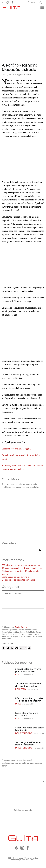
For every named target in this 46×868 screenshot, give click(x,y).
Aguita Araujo (21, 627)
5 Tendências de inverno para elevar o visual (21, 565)
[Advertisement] (23, 35)
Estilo (18, 675)
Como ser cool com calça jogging (16, 449)
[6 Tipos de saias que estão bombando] (8, 731)
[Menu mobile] (42, 8)
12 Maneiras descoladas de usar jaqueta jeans (22, 568)
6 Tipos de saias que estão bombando (18, 580)
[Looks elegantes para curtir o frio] (8, 716)
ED (35, 860)
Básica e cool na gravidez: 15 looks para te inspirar (30, 700)
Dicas (18, 689)
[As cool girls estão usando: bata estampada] (8, 745)
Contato (31, 2)
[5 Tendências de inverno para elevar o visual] (8, 672)
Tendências (27, 733)
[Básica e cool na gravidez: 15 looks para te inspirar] (8, 701)
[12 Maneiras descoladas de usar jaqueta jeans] (8, 687)
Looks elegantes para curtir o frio (16, 577)
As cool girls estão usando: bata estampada (30, 744)
